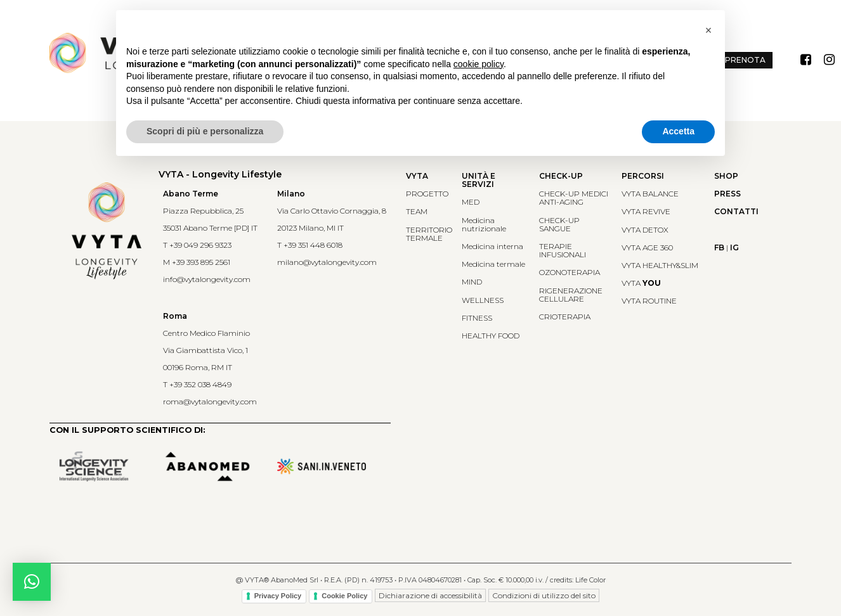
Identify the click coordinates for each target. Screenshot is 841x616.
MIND (472, 282)
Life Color (590, 580)
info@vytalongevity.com (207, 279)
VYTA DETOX (645, 230)
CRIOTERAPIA (565, 317)
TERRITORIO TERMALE (429, 234)
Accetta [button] (678, 131)
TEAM (417, 211)
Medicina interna (492, 246)
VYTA (641, 283)
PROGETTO (427, 194)
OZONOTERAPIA (570, 272)
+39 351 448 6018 (313, 245)
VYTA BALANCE (650, 194)
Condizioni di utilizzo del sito (544, 595)
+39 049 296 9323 (200, 245)
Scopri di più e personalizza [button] (205, 131)
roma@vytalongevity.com (210, 401)
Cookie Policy (344, 596)
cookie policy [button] (479, 64)
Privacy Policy (278, 596)
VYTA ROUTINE (649, 301)
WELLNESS (483, 300)
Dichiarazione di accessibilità (430, 595)
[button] (32, 582)
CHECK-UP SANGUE (559, 224)
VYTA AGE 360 (647, 247)
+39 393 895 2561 (201, 262)
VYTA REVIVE (646, 211)
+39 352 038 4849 (200, 384)
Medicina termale (493, 264)
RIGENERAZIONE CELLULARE (571, 295)
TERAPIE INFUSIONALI (563, 250)
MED (471, 202)
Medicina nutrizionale (484, 224)
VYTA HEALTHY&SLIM (660, 265)
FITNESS (477, 318)
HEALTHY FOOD (491, 336)
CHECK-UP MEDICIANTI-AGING (574, 198)
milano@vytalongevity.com (327, 262)
